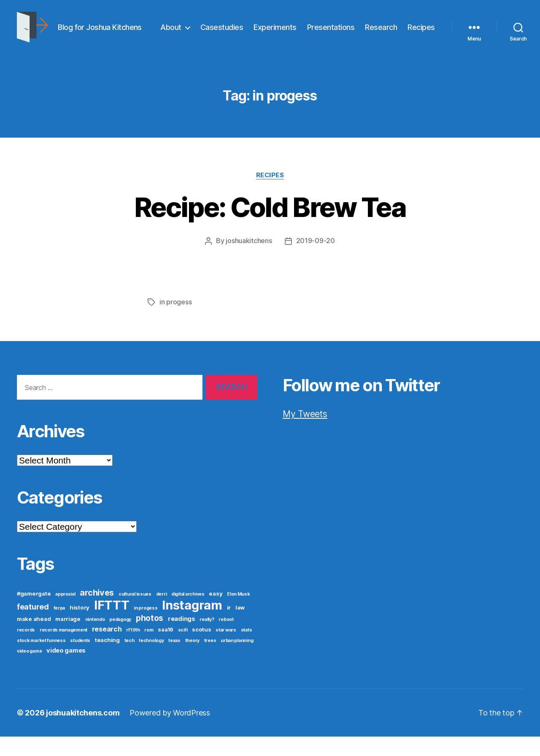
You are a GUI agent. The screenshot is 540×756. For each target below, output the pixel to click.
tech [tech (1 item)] (130, 660)
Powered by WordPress (170, 732)
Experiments (313, 31)
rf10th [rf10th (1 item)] (133, 649)
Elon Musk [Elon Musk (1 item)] (239, 614)
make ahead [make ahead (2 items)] (34, 638)
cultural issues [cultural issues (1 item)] (135, 614)
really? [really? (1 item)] (207, 639)
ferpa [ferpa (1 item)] (59, 627)
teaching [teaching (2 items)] (107, 659)
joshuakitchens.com (83, 732)
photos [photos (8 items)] (150, 637)
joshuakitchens (249, 261)
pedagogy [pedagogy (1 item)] (120, 639)
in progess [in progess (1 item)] (146, 627)
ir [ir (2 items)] (229, 627)
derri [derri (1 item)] (162, 614)
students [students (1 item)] (80, 660)
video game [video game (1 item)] (29, 671)
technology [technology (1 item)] (151, 660)
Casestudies (259, 31)
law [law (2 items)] (240, 627)
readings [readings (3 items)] (182, 638)
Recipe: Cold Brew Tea (270, 227)
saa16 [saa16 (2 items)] (166, 649)
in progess (175, 322)
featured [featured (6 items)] (33, 626)
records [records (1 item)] (26, 649)
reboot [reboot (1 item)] (226, 639)
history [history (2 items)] (80, 627)
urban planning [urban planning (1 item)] (237, 660)
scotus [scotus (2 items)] (201, 649)
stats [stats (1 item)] (247, 649)
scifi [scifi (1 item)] (183, 649)
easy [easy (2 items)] (216, 613)
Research (419, 31)
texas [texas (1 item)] (174, 660)
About (209, 31)
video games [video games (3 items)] (66, 670)
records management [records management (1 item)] (63, 649)
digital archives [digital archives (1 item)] (188, 614)
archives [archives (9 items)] (97, 612)
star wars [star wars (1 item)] (226, 649)
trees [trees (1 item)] (210, 660)
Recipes (421, 44)
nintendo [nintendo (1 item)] (95, 639)
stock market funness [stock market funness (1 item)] (41, 660)
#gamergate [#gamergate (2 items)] (34, 613)
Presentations (369, 31)
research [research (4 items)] (107, 649)
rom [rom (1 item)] (149, 649)
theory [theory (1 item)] (192, 660)
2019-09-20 (316, 261)
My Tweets (305, 433)
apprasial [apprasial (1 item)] (65, 614)
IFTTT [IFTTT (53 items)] (112, 625)
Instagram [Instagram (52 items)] (192, 625)
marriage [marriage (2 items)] (68, 638)
